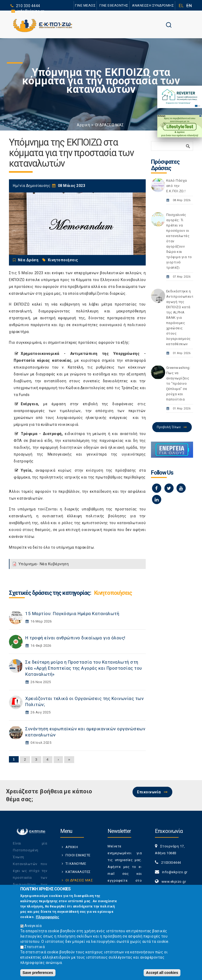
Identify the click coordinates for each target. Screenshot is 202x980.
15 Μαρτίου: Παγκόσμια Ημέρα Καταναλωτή (72, 614)
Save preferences (38, 973)
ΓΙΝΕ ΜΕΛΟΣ (85, 5)
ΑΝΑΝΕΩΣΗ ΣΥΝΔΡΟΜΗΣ (153, 5)
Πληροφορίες (47, 917)
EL (181, 6)
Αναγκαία (33, 926)
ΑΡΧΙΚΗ (72, 847)
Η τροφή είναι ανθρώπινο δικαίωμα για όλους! (75, 638)
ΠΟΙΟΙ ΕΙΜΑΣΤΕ (78, 855)
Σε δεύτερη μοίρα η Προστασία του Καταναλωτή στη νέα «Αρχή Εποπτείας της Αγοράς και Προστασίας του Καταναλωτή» (84, 668)
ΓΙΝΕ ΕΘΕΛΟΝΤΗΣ (114, 5)
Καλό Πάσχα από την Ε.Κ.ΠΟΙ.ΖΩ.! (177, 186)
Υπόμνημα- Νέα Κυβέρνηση (44, 564)
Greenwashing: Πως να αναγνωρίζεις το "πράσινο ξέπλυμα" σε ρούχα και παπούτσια (178, 383)
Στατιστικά (35, 947)
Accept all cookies (162, 973)
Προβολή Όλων (169, 427)
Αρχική (83, 125)
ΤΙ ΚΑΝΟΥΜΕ (76, 864)
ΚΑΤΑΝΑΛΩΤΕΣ (78, 872)
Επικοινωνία (149, 792)
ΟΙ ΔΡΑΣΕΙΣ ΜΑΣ (109, 125)
